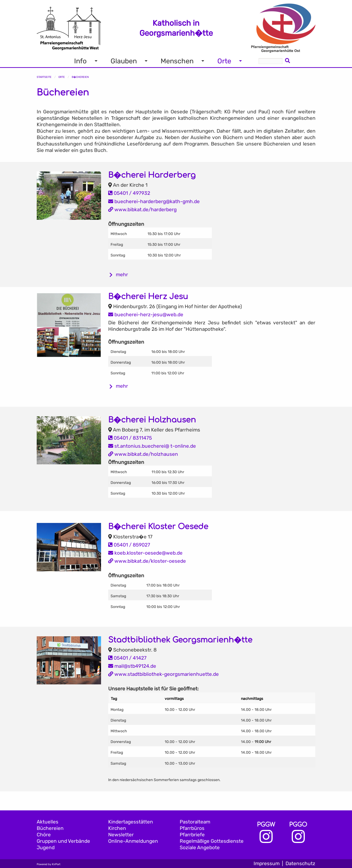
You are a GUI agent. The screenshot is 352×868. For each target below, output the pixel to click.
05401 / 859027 (129, 545)
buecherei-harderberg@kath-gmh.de (154, 201)
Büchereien (50, 828)
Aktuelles (48, 822)
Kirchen (117, 828)
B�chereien (80, 77)
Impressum (267, 863)
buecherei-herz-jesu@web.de (146, 315)
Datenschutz (300, 863)
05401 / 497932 (129, 193)
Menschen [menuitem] (177, 61)
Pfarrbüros (192, 828)
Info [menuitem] (80, 61)
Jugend (46, 848)
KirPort (56, 864)
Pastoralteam (195, 822)
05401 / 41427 (127, 658)
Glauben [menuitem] (124, 61)
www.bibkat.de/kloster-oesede (147, 561)
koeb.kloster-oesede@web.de (145, 553)
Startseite (44, 77)
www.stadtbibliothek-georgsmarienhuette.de (163, 674)
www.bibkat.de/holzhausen (143, 454)
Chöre (44, 835)
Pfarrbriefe (192, 835)
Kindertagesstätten (131, 822)
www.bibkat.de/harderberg (142, 210)
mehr (122, 275)
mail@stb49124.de (132, 666)
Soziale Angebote (200, 848)
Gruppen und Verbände (63, 841)
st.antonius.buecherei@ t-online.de (152, 446)
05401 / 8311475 (130, 438)
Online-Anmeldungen (133, 841)
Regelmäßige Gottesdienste (212, 841)
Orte (62, 77)
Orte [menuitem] (224, 61)
